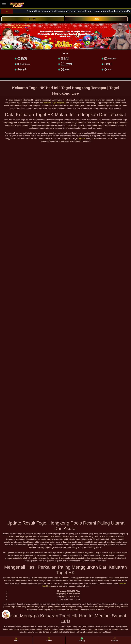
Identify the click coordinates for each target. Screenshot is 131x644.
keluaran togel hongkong (55, 103)
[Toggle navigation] (4, 5)
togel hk (82, 138)
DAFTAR (33, 19)
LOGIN (96, 19)
